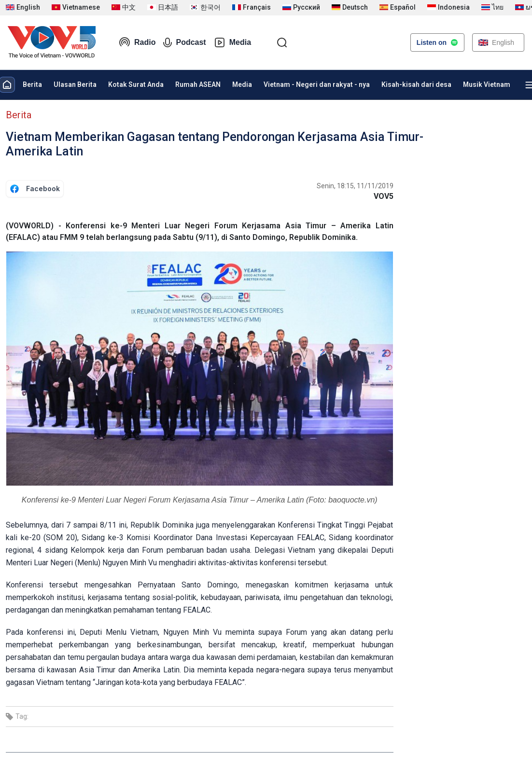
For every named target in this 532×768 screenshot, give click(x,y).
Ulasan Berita (75, 84)
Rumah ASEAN (198, 84)
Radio (137, 42)
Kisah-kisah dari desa (416, 84)
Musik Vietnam (487, 84)
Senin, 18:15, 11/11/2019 (355, 186)
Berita (32, 84)
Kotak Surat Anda (136, 84)
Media (232, 42)
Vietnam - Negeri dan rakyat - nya (317, 84)
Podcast (184, 42)
